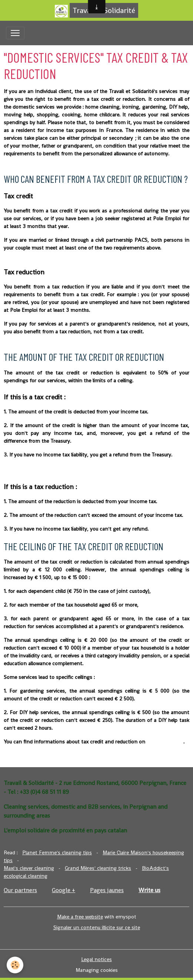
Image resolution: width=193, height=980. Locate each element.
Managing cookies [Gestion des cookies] (97, 970)
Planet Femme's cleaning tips (57, 852)
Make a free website (80, 917)
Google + (64, 890)
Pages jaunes (107, 890)
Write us (149, 890)
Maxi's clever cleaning (29, 868)
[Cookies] (15, 965)
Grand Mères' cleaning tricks (98, 868)
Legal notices (96, 959)
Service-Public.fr (165, 742)
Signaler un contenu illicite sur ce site (97, 927)
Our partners (20, 890)
